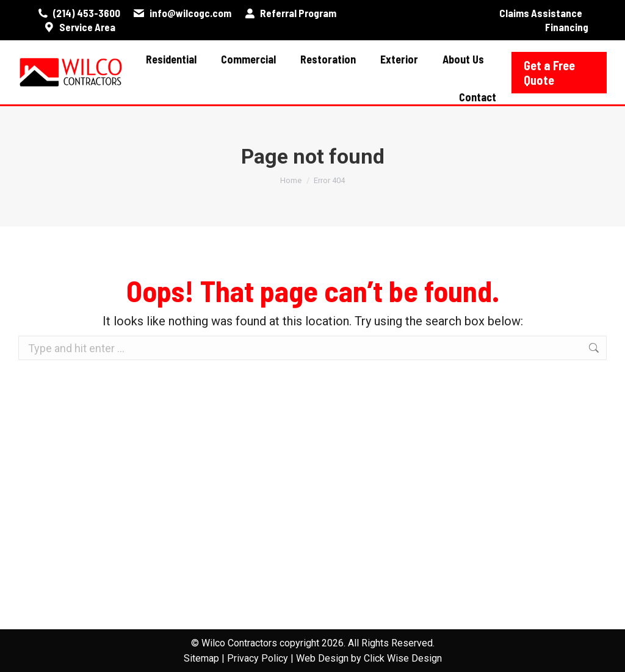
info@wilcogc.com (182, 13)
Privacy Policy (258, 658)
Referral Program (290, 13)
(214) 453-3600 (78, 13)
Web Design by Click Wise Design (369, 658)
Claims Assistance (541, 13)
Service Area (79, 27)
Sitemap (201, 658)
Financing (567, 27)
